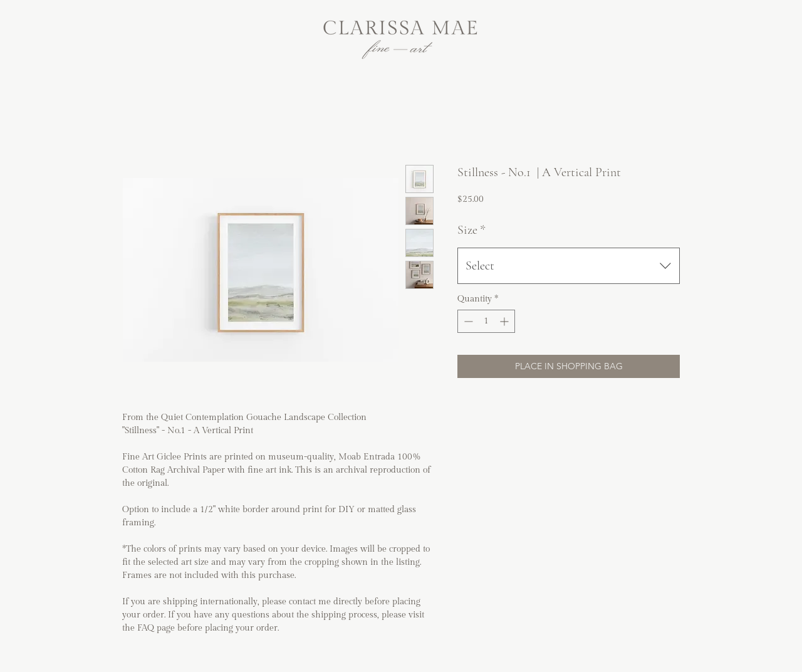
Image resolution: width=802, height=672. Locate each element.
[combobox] (569, 266)
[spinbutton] (486, 321)
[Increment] (505, 321)
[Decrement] (467, 321)
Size (471, 230)
